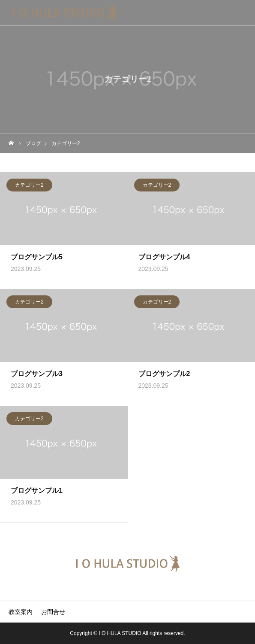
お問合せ (53, 612)
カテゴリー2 (29, 186)
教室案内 (21, 612)
